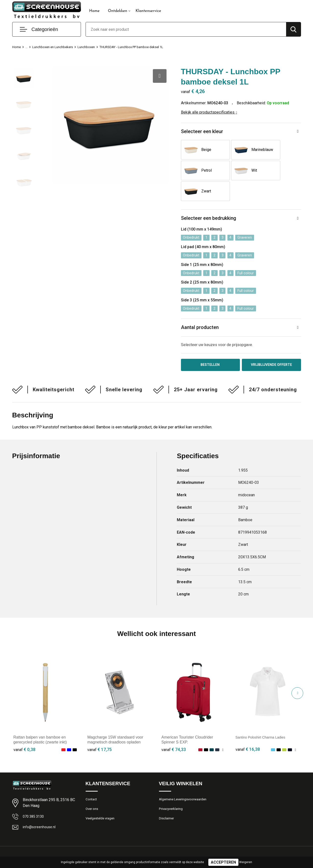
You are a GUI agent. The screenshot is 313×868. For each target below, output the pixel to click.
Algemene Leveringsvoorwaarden (186, 783)
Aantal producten (202, 310)
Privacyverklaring (172, 794)
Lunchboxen (94, 47)
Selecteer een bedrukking (211, 199)
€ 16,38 (248, 733)
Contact (92, 783)
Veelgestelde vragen (102, 804)
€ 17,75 (100, 733)
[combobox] (186, 29)
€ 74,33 (174, 733)
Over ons (93, 794)
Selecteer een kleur (204, 132)
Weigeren (246, 862)
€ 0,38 (24, 733)
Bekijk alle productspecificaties (209, 112)
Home (95, 11)
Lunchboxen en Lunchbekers (56, 47)
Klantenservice (148, 11)
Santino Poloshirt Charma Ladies (264, 721)
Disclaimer (167, 804)
